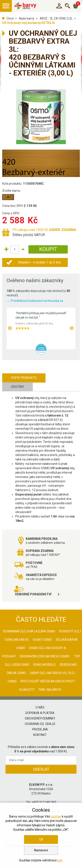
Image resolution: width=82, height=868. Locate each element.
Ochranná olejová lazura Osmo (29, 631)
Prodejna (40, 729)
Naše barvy (27, 18)
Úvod (10, 18)
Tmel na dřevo (50, 690)
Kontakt (40, 735)
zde (60, 860)
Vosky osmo (42, 640)
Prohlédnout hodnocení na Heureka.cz (37, 301)
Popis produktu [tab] (24, 378)
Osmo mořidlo (44, 665)
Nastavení (41, 850)
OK (41, 839)
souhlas (56, 816)
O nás (40, 707)
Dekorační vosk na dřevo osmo (45, 656)
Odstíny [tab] (17, 387)
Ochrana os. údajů (40, 724)
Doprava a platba (40, 713)
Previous (10, 328)
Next (72, 328)
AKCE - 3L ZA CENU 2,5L (56, 18)
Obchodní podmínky (40, 718)
